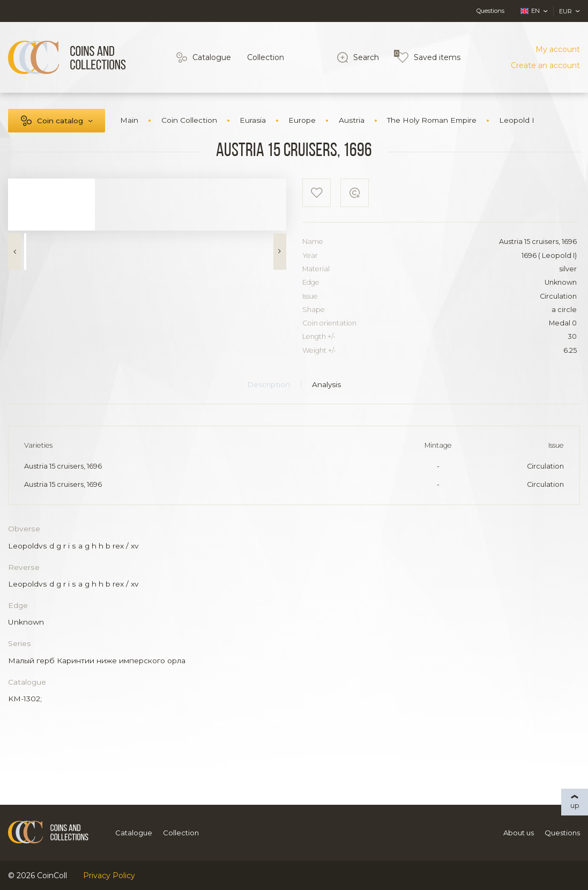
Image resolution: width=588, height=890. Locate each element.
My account (558, 49)
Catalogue (212, 57)
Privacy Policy (109, 876)
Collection (266, 57)
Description (269, 384)
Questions (490, 11)
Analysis (326, 384)
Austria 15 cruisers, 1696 (63, 466)
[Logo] (67, 57)
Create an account (545, 65)
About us (519, 833)
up (575, 805)
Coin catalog (60, 121)
